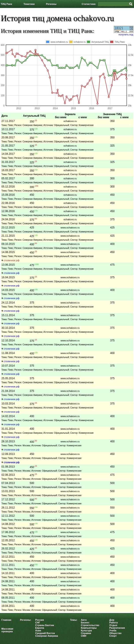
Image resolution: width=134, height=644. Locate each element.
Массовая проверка (8, 630)
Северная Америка (47, 636)
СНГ (38, 623)
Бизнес (85, 623)
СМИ (84, 636)
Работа (113, 623)
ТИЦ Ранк (7, 4)
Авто (84, 620)
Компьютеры (89, 628)
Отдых (113, 625)
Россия (40, 620)
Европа (40, 628)
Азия (38, 630)
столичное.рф (12, 260)
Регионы (51, 4)
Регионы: (26, 620)
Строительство (90, 625)
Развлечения (117, 628)
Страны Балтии (45, 625)
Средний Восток (45, 633)
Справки (86, 633)
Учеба (113, 630)
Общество (115, 633)
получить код (126, 35)
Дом (112, 620)
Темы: (74, 620)
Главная (7, 620)
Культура (86, 630)
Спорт (113, 636)
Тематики (29, 4)
